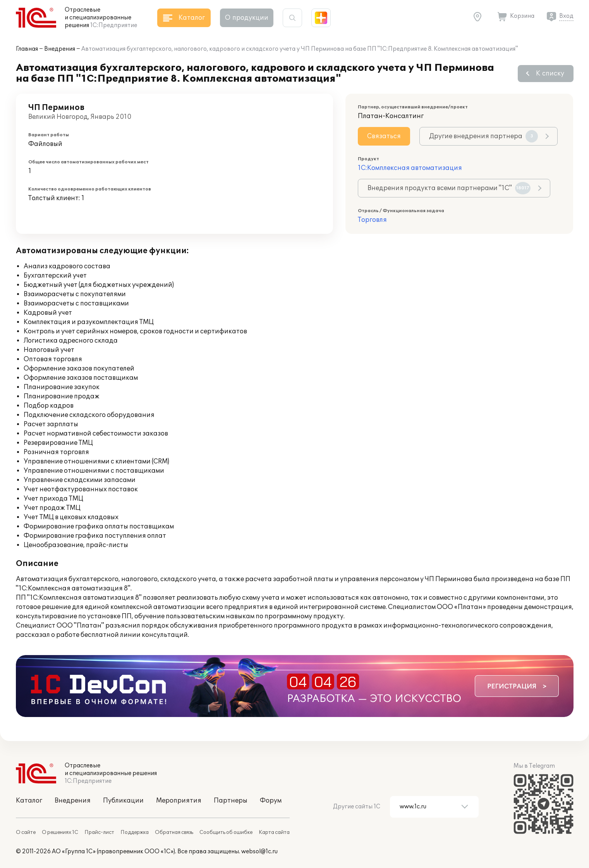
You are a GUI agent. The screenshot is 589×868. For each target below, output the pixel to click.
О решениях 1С (60, 832)
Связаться (384, 136)
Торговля (372, 220)
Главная (27, 49)
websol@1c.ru (259, 852)
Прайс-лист (99, 832)
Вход (566, 16)
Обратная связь (174, 832)
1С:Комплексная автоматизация (410, 168)
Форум (271, 801)
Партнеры (231, 801)
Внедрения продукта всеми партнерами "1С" (449, 188)
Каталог (29, 801)
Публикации (123, 801)
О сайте (26, 832)
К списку (550, 74)
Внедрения (60, 49)
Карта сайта (274, 832)
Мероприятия (179, 801)
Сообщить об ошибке (226, 832)
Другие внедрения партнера (483, 136)
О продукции (247, 18)
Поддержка (135, 832)
